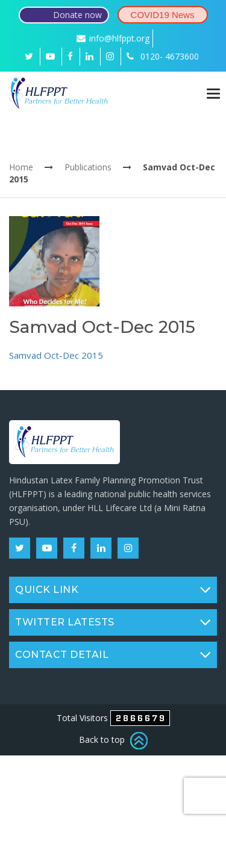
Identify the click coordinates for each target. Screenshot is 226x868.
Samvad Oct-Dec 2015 (56, 355)
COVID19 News (163, 15)
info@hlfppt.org (113, 38)
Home (21, 167)
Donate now (77, 15)
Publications (88, 167)
